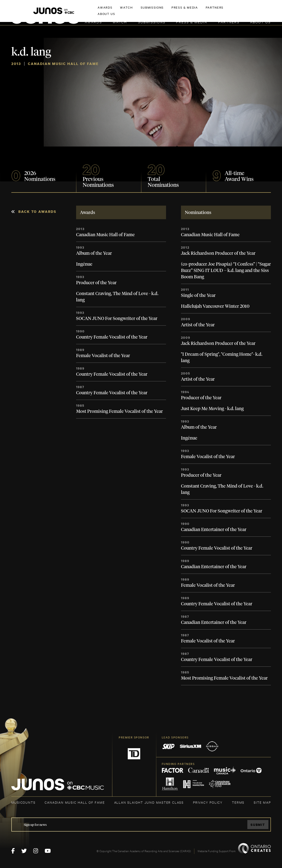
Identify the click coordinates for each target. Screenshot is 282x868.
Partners (229, 22)
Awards (93, 22)
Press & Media (192, 22)
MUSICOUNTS (23, 802)
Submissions (152, 22)
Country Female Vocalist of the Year (112, 337)
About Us (260, 22)
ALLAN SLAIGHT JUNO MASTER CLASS (149, 802)
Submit (258, 825)
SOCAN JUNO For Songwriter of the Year (117, 319)
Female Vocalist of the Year (103, 356)
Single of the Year (198, 296)
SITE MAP (262, 802)
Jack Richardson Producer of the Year (218, 253)
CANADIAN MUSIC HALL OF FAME (75, 802)
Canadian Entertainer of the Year (214, 530)
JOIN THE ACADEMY (208, 11)
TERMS (238, 802)
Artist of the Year (198, 325)
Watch (120, 22)
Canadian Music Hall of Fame (105, 235)
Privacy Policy (208, 802)
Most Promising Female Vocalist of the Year (119, 411)
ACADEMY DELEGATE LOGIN (249, 11)
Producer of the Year (96, 283)
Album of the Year (94, 253)
